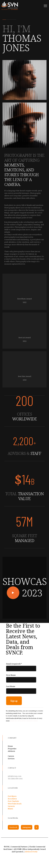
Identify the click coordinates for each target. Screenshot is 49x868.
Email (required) (14, 664)
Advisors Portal (31, 852)
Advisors (11, 751)
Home (10, 746)
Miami (10, 809)
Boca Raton (12, 799)
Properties (12, 749)
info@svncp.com (15, 776)
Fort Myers (12, 796)
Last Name (11, 686)
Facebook (13, 827)
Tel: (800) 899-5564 (15, 779)
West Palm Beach (15, 804)
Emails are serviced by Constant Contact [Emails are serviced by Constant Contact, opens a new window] (24, 721)
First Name (11, 675)
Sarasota (11, 806)
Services (11, 759)
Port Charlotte (13, 801)
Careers (11, 756)
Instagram (27, 827)
